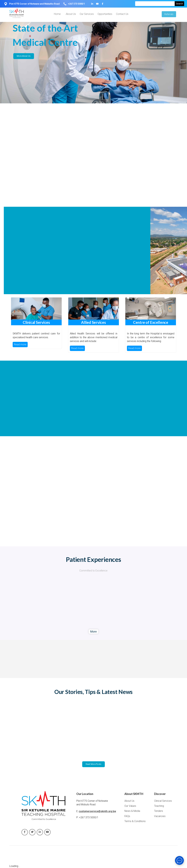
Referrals (169, 14)
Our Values (130, 806)
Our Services (87, 14)
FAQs (127, 816)
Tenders (159, 811)
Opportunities (105, 14)
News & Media (132, 811)
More (93, 632)
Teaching (159, 806)
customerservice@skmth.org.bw (97, 811)
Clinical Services (163, 801)
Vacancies (160, 816)
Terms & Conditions (135, 821)
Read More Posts (94, 764)
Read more (20, 344)
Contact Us (122, 14)
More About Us (24, 56)
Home (57, 14)
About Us (71, 14)
